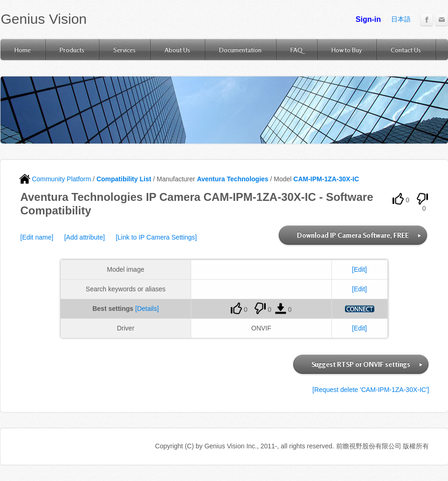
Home (23, 50)
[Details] (147, 309)
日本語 (401, 19)
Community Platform (55, 179)
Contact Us (406, 50)
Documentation (240, 50)
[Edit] (359, 269)
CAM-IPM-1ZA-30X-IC (326, 179)
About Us (177, 50)
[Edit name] (37, 237)
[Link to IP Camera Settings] (156, 237)
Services (124, 50)
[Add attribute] (85, 237)
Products (72, 50)
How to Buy (347, 50)
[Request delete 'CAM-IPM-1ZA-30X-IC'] (371, 390)
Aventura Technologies (232, 179)
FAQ (296, 50)
